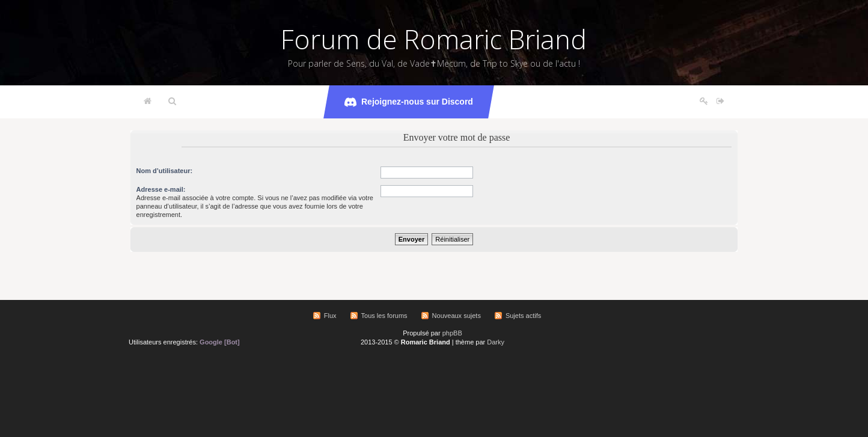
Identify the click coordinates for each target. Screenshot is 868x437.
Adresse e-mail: (161, 189)
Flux (330, 316)
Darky (496, 342)
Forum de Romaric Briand (434, 39)
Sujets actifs (523, 316)
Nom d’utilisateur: (165, 171)
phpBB (452, 333)
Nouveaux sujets (457, 316)
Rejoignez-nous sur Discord (409, 102)
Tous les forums (384, 316)
